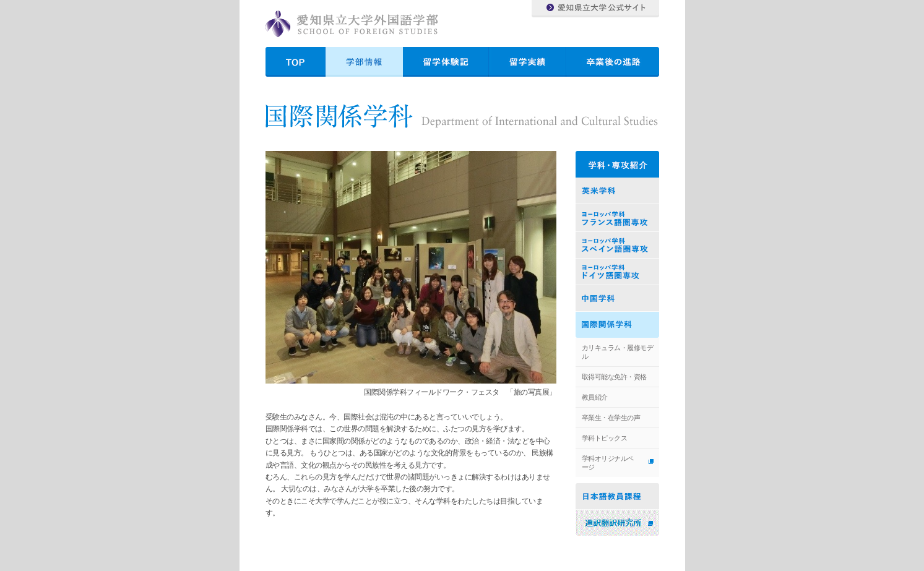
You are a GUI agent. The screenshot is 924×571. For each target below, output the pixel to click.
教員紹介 (595, 397)
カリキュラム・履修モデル (618, 352)
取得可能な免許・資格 (614, 377)
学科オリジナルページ (608, 463)
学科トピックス (605, 438)
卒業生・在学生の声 (611, 418)
